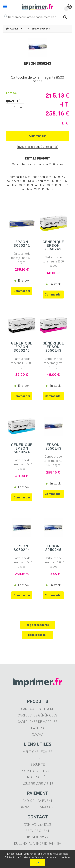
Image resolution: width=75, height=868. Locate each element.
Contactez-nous (37, 824)
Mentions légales (38, 752)
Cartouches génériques (37, 715)
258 (22, 270)
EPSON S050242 (22, 244)
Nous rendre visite (37, 784)
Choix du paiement (37, 801)
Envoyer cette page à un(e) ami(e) (37, 147)
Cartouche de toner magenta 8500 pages (53, 363)
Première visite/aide (37, 771)
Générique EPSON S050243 (53, 347)
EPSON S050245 (53, 548)
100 (53, 574)
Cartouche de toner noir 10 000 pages (22, 363)
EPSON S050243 (37, 63)
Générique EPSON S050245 (22, 347)
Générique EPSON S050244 (22, 448)
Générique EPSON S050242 (53, 246)
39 (22, 375)
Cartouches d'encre (38, 709)
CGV (37, 758)
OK (37, 863)
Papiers (37, 728)
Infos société (37, 777)
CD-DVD (37, 734)
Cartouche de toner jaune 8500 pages (22, 258)
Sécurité (38, 765)
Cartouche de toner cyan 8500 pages (22, 464)
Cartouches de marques (38, 722)
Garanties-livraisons (38, 807)
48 (53, 273)
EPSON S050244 (22, 548)
